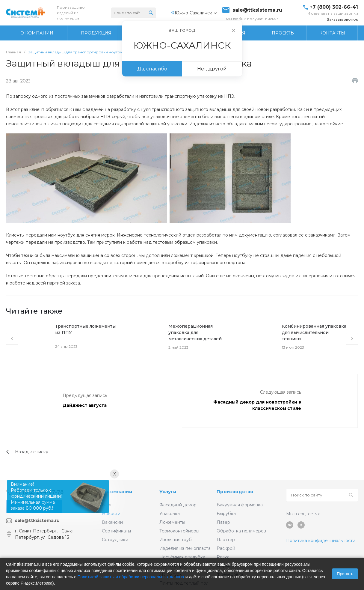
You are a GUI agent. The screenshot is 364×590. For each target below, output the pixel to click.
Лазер (223, 522)
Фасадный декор (178, 505)
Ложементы (172, 522)
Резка (223, 557)
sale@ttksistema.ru (257, 10)
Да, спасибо (152, 69)
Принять (345, 574)
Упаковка (170, 514)
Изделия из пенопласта (185, 548)
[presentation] (12, 339)
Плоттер (226, 540)
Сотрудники (115, 540)
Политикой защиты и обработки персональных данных (131, 577)
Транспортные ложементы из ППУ (85, 329)
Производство (235, 492)
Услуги (168, 492)
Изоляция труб (176, 540)
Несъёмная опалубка (182, 557)
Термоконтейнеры (179, 531)
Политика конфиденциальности (321, 541)
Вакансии (112, 522)
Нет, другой (212, 69)
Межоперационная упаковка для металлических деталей (195, 332)
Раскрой (226, 548)
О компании (117, 492)
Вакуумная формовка (240, 505)
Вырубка (226, 514)
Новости (111, 514)
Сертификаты (116, 531)
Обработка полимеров (241, 531)
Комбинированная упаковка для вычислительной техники (314, 332)
